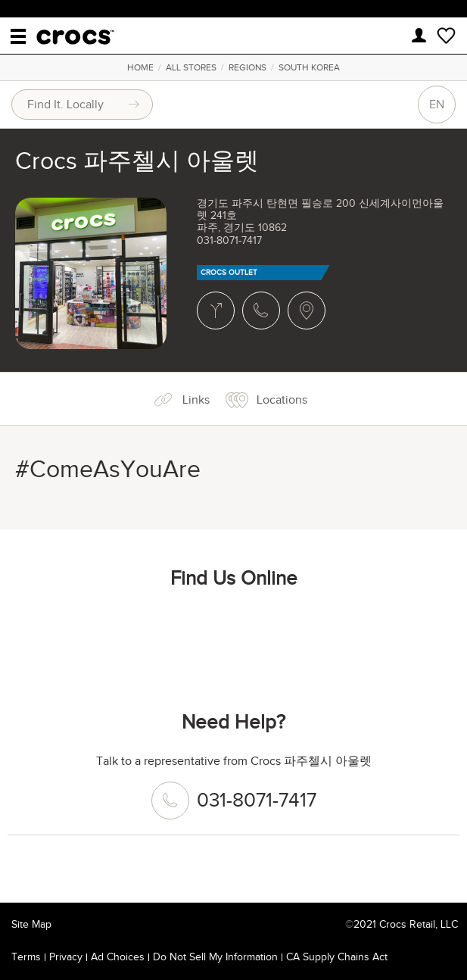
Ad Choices (118, 957)
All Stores (191, 67)
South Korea (309, 67)
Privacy (66, 957)
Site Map (31, 924)
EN (437, 105)
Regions (248, 67)
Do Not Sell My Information (215, 957)
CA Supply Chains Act (337, 957)
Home (140, 67)
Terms (26, 957)
